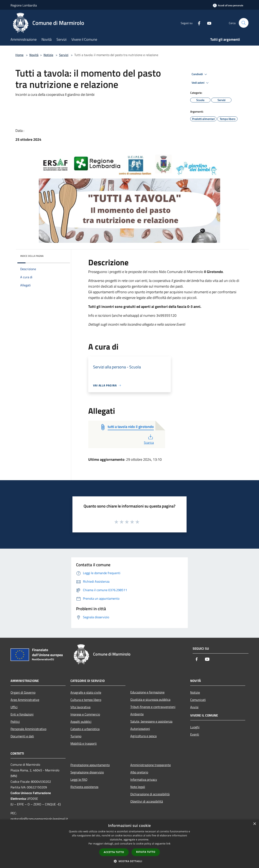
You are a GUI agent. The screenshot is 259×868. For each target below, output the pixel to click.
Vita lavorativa (80, 707)
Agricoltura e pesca (143, 736)
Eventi (195, 734)
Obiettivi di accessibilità (147, 801)
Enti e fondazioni (22, 714)
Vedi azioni (201, 83)
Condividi (200, 74)
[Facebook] (197, 23)
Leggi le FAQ (79, 779)
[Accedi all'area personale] (228, 5)
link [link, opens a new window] (168, 844)
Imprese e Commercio (85, 714)
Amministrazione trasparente (151, 765)
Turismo (76, 736)
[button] (129, 861)
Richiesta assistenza (84, 787)
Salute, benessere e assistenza (151, 721)
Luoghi (195, 727)
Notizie (48, 55)
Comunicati (198, 700)
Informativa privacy (144, 779)
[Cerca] (244, 23)
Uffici (14, 707)
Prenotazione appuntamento (90, 765)
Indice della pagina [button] (32, 256)
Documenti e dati (22, 736)
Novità (34, 55)
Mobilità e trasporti (84, 743)
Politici (15, 722)
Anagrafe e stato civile (86, 692)
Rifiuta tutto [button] (146, 852)
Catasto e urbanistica (85, 729)
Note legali (138, 787)
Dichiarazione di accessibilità (150, 794)
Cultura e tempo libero (86, 700)
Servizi (64, 55)
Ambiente (137, 714)
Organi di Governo (23, 692)
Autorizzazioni (140, 729)
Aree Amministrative (25, 700)
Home (19, 55)
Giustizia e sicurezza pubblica (150, 700)
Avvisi (194, 707)
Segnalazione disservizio (87, 772)
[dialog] (129, 844)
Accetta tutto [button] (114, 852)
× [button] (254, 824)
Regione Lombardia (24, 5)
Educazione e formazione (147, 692)
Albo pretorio (139, 772)
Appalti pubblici (81, 722)
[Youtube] (208, 23)
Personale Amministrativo (28, 729)
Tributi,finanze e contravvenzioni (153, 707)
